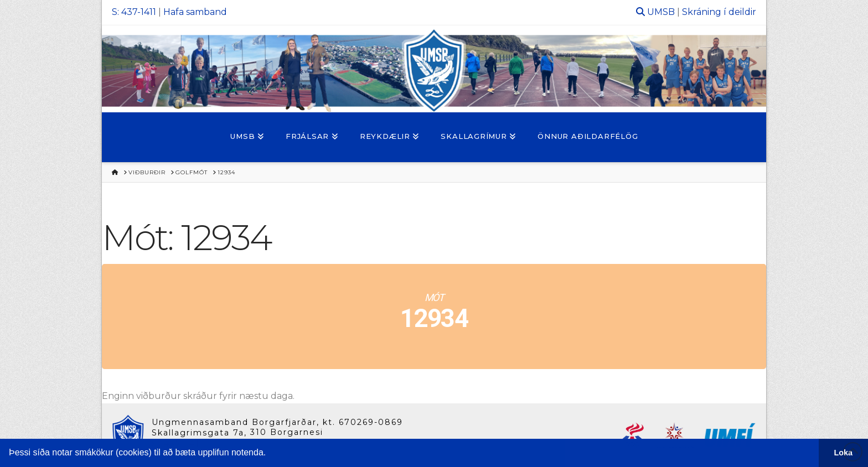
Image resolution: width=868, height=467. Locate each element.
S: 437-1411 (134, 12)
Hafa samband (195, 12)
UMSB (661, 12)
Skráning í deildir (719, 12)
